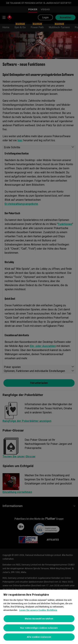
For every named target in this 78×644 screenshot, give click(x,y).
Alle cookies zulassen (39, 637)
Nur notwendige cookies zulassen (39, 628)
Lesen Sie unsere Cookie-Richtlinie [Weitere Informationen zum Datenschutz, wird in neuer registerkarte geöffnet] (38, 610)
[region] (39, 617)
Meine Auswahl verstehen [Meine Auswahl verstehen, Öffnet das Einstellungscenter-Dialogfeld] (39, 619)
